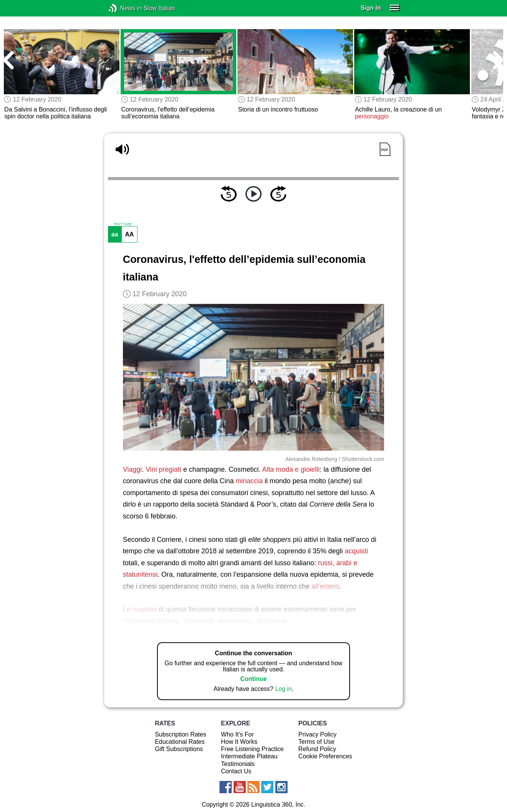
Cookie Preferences (325, 756)
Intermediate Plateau (249, 756)
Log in (283, 689)
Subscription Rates (180, 734)
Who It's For (237, 734)
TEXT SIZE (123, 224)
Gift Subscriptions (179, 749)
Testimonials (238, 764)
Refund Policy (317, 749)
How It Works (239, 742)
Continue (253, 679)
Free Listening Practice (252, 749)
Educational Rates (180, 742)
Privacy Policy (317, 734)
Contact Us (236, 771)
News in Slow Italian (124, 8)
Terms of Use (316, 742)
